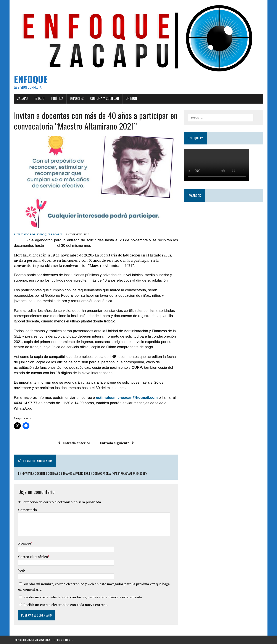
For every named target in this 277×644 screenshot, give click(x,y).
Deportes (77, 98)
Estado (39, 98)
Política (57, 98)
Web (22, 570)
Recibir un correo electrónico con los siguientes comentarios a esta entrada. (83, 597)
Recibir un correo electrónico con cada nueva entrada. (66, 605)
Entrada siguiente (117, 443)
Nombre (25, 543)
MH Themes (67, 640)
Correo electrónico (33, 557)
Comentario (27, 510)
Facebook (195, 195)
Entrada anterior (74, 443)
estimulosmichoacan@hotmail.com (127, 398)
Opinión (131, 98)
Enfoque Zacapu (49, 234)
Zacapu (22, 98)
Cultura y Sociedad (105, 98)
